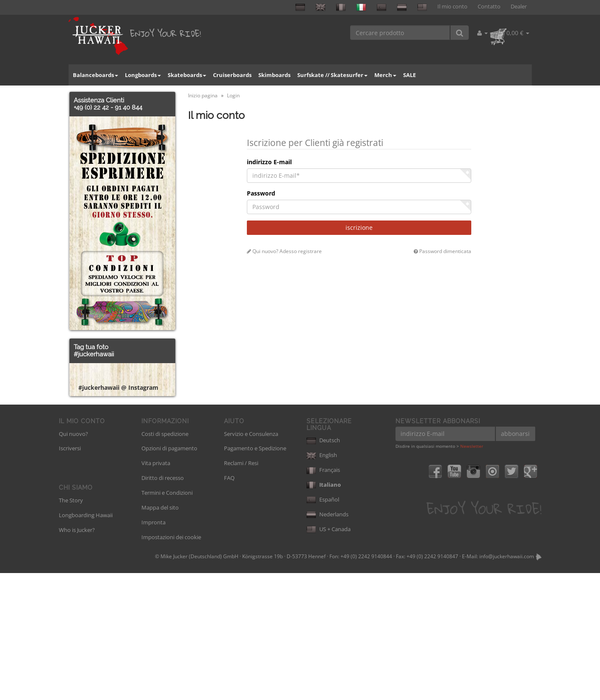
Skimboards (274, 75)
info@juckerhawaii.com (507, 683)
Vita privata (156, 590)
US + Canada (329, 656)
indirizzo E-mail (269, 162)
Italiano (324, 612)
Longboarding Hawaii (86, 642)
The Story (71, 627)
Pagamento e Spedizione (255, 575)
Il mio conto (452, 7)
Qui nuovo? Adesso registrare (284, 251)
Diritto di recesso (163, 605)
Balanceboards (95, 75)
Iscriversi (70, 575)
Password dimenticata (442, 251)
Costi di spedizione (165, 561)
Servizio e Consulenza (251, 561)
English (322, 582)
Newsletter (472, 573)
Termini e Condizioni (167, 620)
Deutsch (323, 567)
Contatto (489, 7)
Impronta (153, 649)
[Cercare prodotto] (400, 33)
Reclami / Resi (241, 590)
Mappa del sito (160, 634)
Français (323, 597)
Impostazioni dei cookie (171, 664)
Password (261, 193)
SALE (409, 75)
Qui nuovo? (73, 561)
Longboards (143, 75)
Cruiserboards (232, 75)
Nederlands (328, 641)
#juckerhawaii (94, 354)
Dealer (519, 7)
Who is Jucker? (77, 657)
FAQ (229, 605)
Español (323, 626)
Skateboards (187, 75)
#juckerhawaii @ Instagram (118, 514)
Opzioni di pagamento (169, 575)
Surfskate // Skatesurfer (332, 75)
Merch (385, 75)
